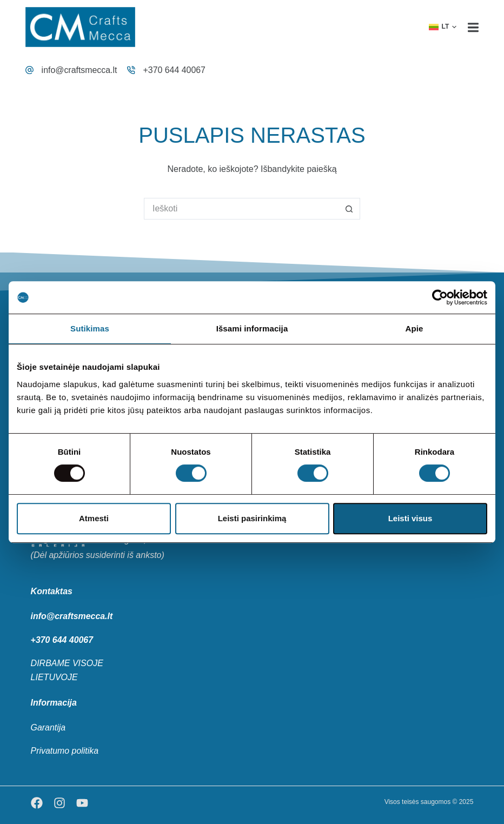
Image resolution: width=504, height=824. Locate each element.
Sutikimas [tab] (90, 328)
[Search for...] (241, 209)
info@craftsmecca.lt (80, 70)
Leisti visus (410, 518)
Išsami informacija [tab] (252, 328)
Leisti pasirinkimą (252, 518)
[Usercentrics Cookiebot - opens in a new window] (440, 297)
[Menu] (473, 27)
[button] (443, 27)
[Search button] (349, 209)
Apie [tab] (415, 328)
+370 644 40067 (175, 70)
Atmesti (94, 518)
